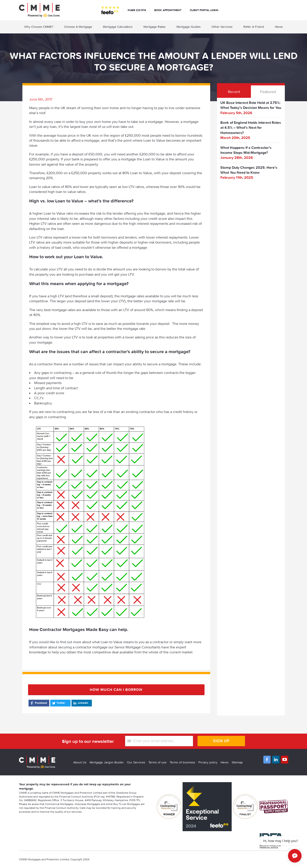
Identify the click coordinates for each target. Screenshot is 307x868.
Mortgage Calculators (118, 27)
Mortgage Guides (189, 27)
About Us (80, 762)
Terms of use (157, 762)
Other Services (222, 27)
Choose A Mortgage (78, 27)
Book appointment (168, 10)
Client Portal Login (204, 10)
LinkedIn (80, 703)
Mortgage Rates (155, 27)
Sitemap (237, 762)
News (279, 27)
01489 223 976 (137, 10)
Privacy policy (208, 762)
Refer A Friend (254, 27)
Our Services (136, 762)
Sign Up (221, 741)
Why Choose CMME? (39, 27)
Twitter (58, 703)
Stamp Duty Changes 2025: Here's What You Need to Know (249, 170)
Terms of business (182, 762)
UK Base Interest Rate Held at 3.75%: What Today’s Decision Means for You (251, 105)
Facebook (38, 703)
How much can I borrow (116, 690)
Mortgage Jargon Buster (107, 762)
